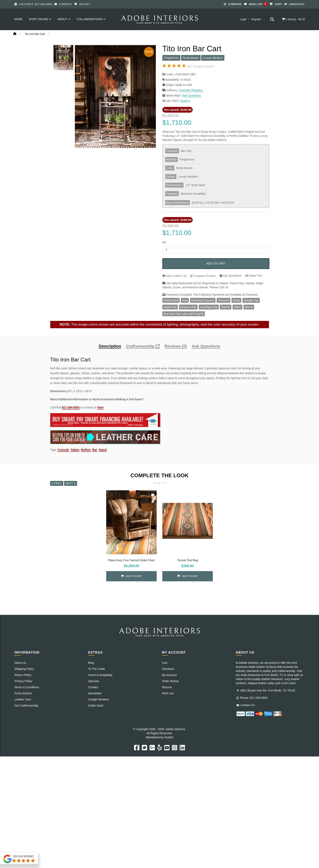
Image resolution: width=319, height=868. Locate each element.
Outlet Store (96, 706)
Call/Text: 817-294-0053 (35, 4)
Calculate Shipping (191, 90)
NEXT (71, 483)
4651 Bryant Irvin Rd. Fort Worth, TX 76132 (266, 690)
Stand (103, 450)
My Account (169, 675)
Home (18, 19)
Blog (91, 663)
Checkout (168, 669)
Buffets (86, 450)
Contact (66, 4)
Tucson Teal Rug (187, 560)
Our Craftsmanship (26, 706)
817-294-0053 (71, 407)
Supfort (169, 737)
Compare (203, 276)
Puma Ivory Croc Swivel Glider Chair (131, 560)
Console (63, 450)
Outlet (85, 4)
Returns (167, 687)
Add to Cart (216, 263)
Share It (185, 101)
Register (256, 19)
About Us (20, 663)
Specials (94, 681)
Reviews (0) (176, 346)
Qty (164, 242)
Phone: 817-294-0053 (252, 698)
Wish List (174, 276)
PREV (57, 483)
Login (243, 19)
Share (254, 276)
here (101, 407)
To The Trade (97, 669)
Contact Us (246, 705)
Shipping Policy (24, 669)
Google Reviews (99, 699)
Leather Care (23, 699)
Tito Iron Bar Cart (35, 34)
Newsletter (95, 693)
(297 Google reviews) (200, 66)
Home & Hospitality (100, 675)
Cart (165, 663)
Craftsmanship (143, 346)
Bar (95, 450)
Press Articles (23, 693)
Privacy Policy (23, 681)
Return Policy (23, 675)
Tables (75, 450)
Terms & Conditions (27, 687)
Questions (230, 276)
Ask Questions (192, 95)
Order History (170, 681)
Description (110, 346)
